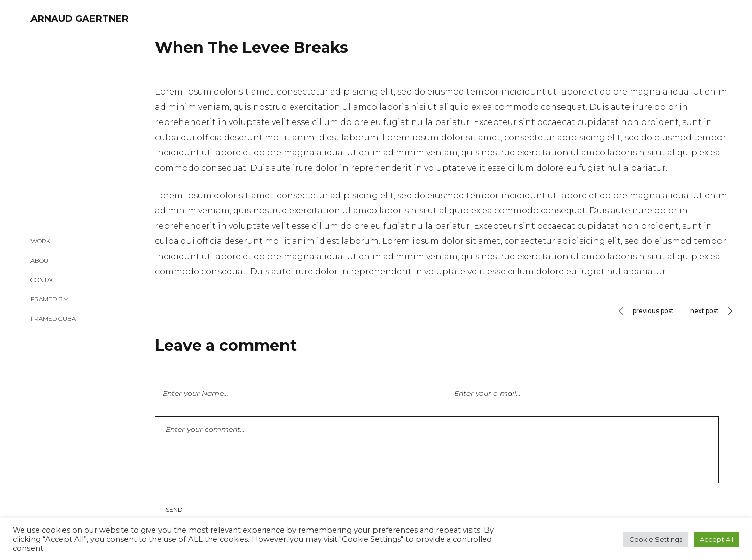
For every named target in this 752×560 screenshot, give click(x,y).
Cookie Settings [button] (656, 539)
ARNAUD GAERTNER (80, 19)
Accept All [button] (716, 539)
